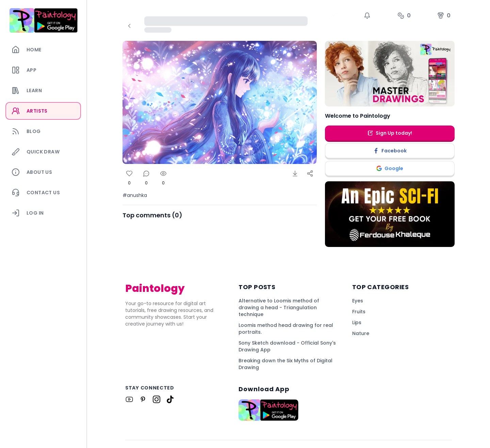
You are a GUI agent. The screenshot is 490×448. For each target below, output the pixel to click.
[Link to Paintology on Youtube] (129, 399)
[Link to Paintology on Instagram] (157, 399)
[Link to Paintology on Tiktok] (170, 399)
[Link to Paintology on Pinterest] (143, 399)
